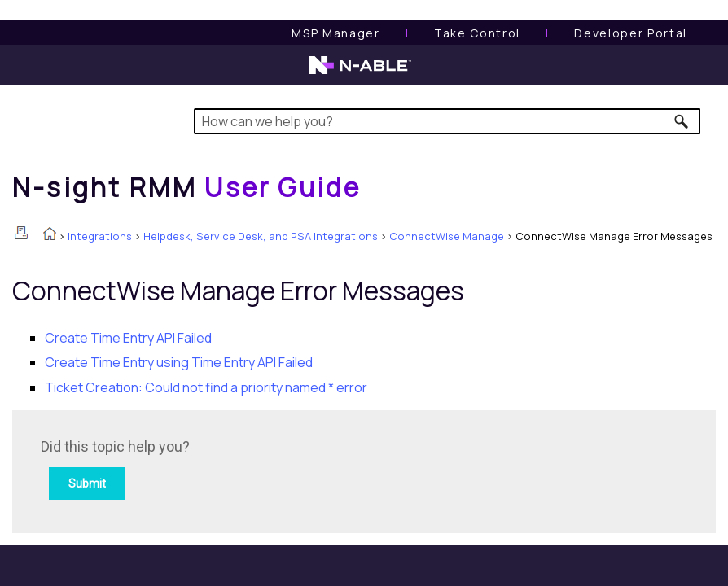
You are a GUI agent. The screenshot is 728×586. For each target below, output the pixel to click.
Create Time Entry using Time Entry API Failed (179, 362)
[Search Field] (447, 121)
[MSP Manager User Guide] (335, 33)
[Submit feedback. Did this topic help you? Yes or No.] (261, 469)
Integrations (100, 236)
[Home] (186, 187)
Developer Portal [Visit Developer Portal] (631, 33)
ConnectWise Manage (447, 236)
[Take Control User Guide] (477, 33)
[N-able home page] (360, 72)
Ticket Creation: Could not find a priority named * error (206, 387)
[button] (682, 121)
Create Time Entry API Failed (128, 338)
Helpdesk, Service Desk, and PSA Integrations (261, 236)
